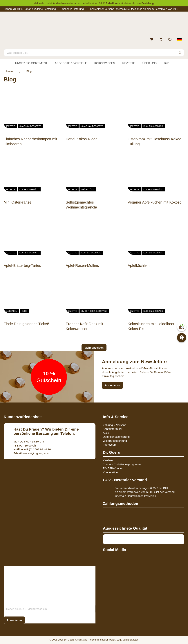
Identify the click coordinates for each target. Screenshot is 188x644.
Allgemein (11, 311)
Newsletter (67, 3)
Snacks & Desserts (30, 126)
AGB (106, 433)
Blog (25, 311)
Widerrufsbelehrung (115, 441)
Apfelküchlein (139, 266)
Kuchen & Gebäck (153, 126)
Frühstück (88, 189)
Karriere (108, 460)
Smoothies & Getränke (94, 311)
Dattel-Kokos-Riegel (82, 139)
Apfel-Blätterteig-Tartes (22, 266)
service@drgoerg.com (31, 453)
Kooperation (110, 472)
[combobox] (94, 53)
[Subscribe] (14, 620)
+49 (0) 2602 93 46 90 (32, 449)
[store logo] (94, 25)
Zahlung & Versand (115, 425)
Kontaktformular (113, 429)
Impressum (110, 445)
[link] (170, 40)
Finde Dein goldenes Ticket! (26, 324)
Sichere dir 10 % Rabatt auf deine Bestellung (30, 9)
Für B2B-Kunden (113, 468)
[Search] (180, 53)
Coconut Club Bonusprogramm (122, 464)
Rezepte (10, 126)
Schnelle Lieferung (73, 9)
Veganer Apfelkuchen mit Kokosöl (155, 202)
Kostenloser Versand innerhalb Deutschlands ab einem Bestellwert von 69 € (134, 9)
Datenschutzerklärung (116, 437)
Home (10, 71)
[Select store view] (179, 39)
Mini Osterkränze (18, 202)
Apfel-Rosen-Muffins (82, 266)
